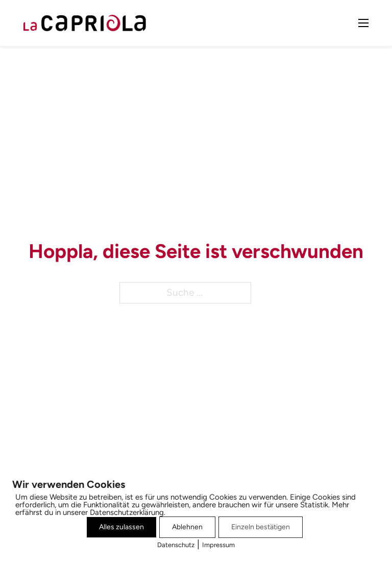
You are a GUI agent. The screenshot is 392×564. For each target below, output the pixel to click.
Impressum (218, 545)
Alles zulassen (121, 527)
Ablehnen (187, 527)
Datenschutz (176, 545)
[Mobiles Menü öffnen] (363, 23)
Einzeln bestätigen (261, 527)
